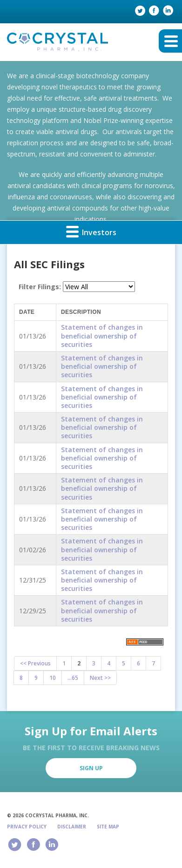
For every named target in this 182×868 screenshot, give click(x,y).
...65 (73, 678)
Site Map (108, 827)
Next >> (100, 678)
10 (53, 678)
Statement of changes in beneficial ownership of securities (102, 336)
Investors (91, 231)
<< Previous (35, 663)
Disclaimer (72, 827)
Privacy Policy (27, 827)
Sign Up (91, 768)
